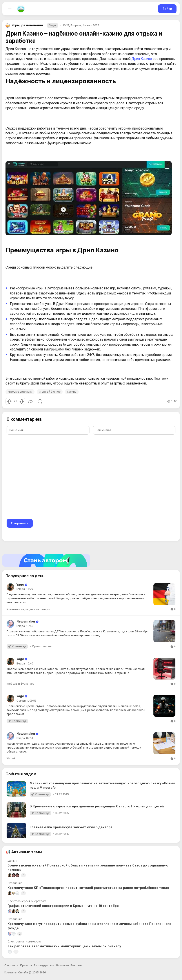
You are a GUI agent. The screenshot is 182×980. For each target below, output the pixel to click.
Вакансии (63, 965)
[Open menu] (10, 9)
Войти (167, 9)
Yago (53, 25)
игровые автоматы (20, 392)
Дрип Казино (142, 59)
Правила (26, 965)
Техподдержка (44, 965)
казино (72, 392)
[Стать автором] (91, 560)
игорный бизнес (50, 392)
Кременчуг (19, 646)
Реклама (76, 965)
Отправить (20, 523)
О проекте (11, 965)
